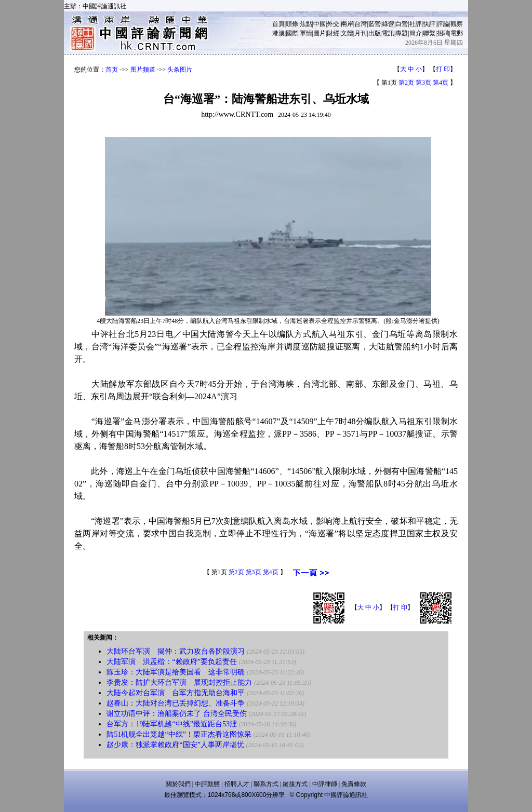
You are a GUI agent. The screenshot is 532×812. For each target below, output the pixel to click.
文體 (347, 33)
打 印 (443, 69)
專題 (402, 33)
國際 (292, 33)
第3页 (423, 83)
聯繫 (429, 33)
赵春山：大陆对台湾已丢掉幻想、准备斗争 (176, 703)
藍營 (375, 24)
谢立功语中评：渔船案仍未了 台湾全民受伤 (177, 714)
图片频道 (143, 70)
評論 (443, 24)
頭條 (292, 24)
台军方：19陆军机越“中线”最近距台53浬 (171, 724)
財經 (333, 33)
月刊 (361, 33)
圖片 (320, 33)
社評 (416, 24)
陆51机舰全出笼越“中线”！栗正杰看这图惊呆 (179, 734)
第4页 (441, 83)
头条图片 (180, 70)
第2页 (406, 83)
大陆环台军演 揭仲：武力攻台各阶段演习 (176, 651)
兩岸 (347, 24)
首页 (112, 70)
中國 (320, 24)
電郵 (457, 33)
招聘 (443, 33)
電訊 (388, 33)
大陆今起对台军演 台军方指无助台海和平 (176, 693)
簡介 (416, 33)
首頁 (278, 24)
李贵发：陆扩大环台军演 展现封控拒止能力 (179, 682)
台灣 (361, 24)
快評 (429, 24)
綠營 (388, 24)
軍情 (306, 33)
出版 (375, 33)
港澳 (278, 33)
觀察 (457, 24)
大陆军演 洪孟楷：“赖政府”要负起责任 (171, 662)
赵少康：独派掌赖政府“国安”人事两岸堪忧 (175, 745)
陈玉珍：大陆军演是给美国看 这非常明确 (176, 672)
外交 (333, 24)
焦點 (306, 24)
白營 (402, 24)
